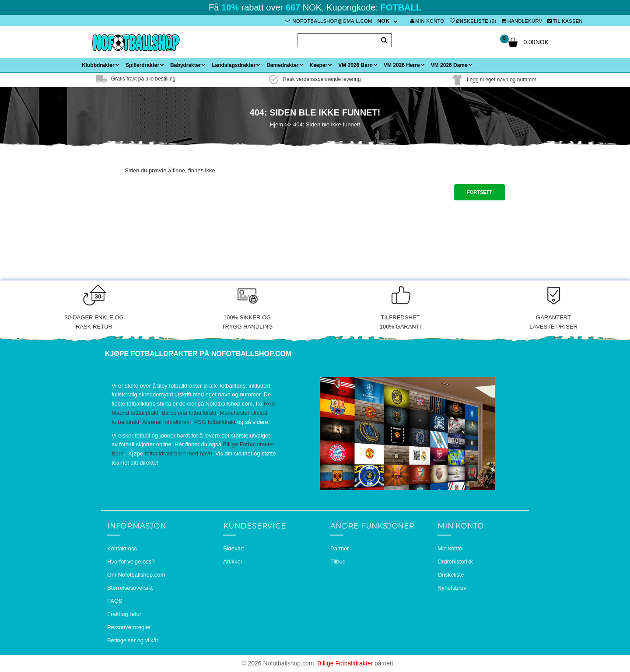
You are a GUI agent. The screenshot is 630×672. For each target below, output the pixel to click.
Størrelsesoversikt (130, 588)
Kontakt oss (122, 548)
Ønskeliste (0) (473, 21)
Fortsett (479, 192)
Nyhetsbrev (452, 588)
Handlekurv (522, 21)
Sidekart (234, 548)
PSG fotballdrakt (215, 422)
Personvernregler (129, 627)
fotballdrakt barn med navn (178, 453)
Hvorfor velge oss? (131, 562)
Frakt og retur (124, 614)
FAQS (115, 601)
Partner (340, 548)
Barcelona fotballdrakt (189, 413)
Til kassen (565, 21)
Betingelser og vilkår (133, 640)
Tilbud (338, 562)
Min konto (427, 21)
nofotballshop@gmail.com (329, 21)
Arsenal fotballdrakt (166, 422)
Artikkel (233, 562)
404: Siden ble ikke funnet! (327, 124)
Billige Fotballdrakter (345, 663)
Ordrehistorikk (455, 562)
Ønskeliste (451, 575)
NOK (383, 21)
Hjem (276, 124)
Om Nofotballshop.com (136, 575)
